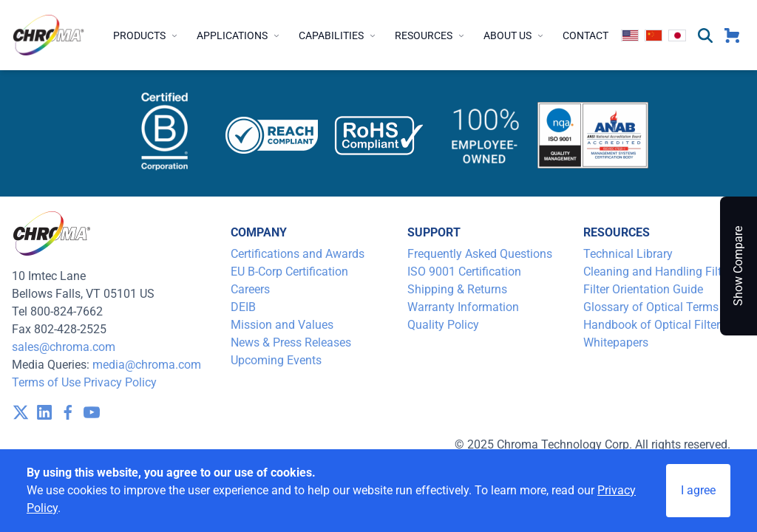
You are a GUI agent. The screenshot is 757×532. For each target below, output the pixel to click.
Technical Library (628, 254)
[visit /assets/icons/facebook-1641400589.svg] (68, 412)
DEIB (243, 307)
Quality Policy (443, 325)
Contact (585, 35)
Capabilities (338, 35)
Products (146, 35)
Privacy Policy (120, 382)
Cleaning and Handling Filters (660, 272)
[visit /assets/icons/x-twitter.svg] (21, 412)
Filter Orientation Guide (643, 289)
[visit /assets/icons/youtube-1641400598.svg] (92, 412)
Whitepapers (616, 342)
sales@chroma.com (64, 347)
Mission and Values (282, 325)
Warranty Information (463, 307)
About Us (514, 35)
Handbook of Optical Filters (655, 325)
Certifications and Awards (298, 254)
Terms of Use (46, 382)
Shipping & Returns (457, 289)
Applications (239, 35)
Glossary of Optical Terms (651, 307)
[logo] (49, 35)
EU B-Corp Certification (289, 272)
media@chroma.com (147, 365)
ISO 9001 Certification (464, 272)
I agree (698, 490)
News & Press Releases (291, 342)
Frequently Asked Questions (480, 254)
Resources (430, 35)
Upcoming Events (276, 360)
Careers (250, 289)
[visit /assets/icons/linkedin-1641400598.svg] (44, 412)
